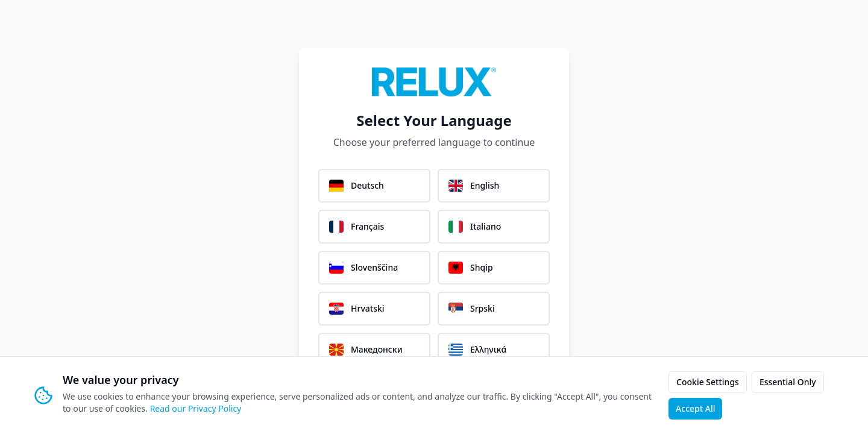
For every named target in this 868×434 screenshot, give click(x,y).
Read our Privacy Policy (196, 408)
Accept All (695, 408)
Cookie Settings (708, 382)
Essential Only (788, 382)
